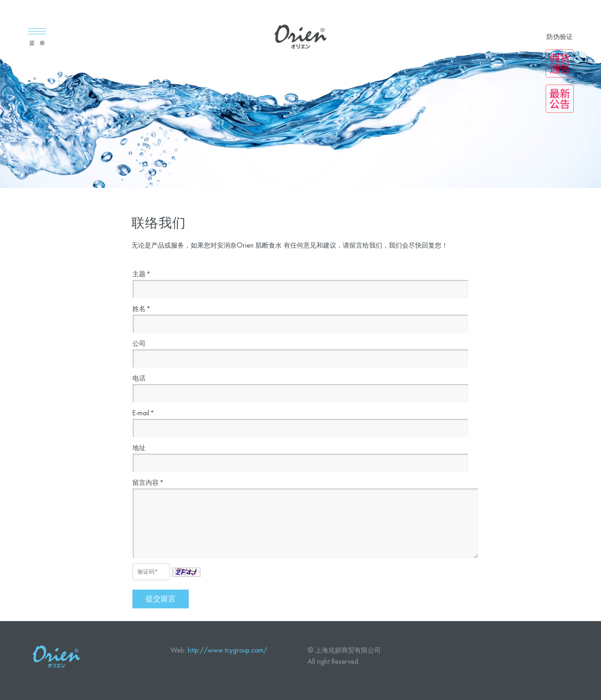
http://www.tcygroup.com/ (227, 650)
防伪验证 (560, 37)
